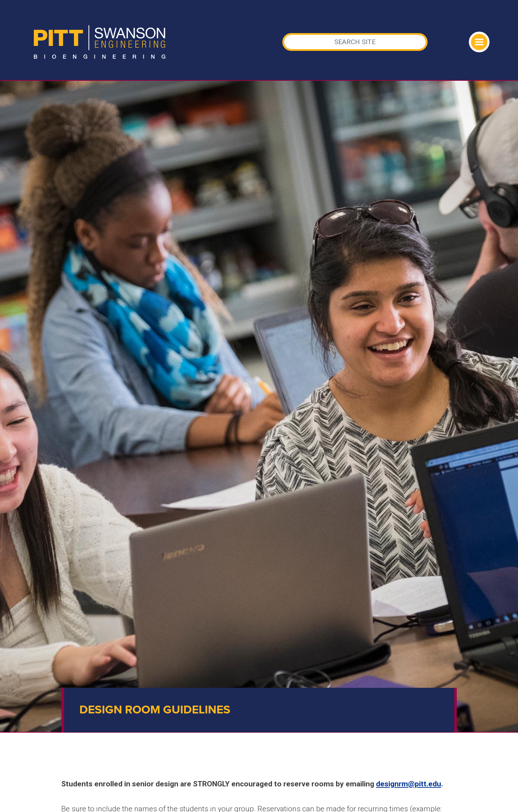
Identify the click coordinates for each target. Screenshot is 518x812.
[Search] (355, 42)
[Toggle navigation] (479, 42)
